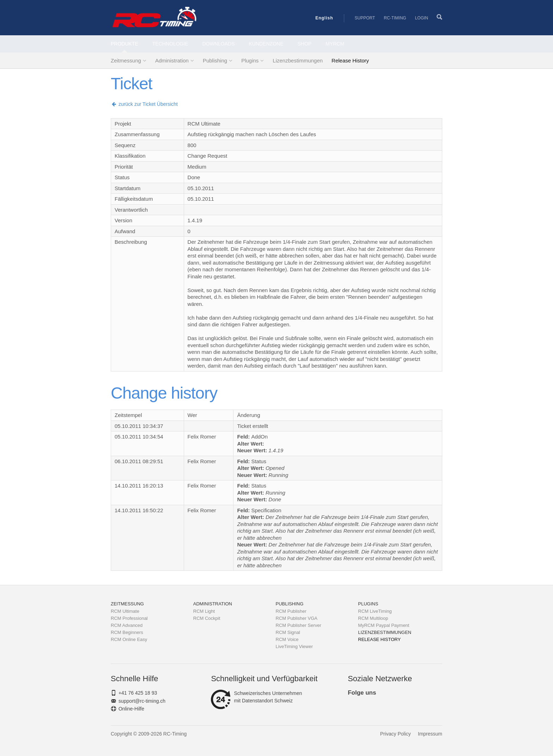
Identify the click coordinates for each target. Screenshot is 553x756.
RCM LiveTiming (375, 611)
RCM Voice (287, 639)
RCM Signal (288, 632)
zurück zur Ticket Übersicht (144, 104)
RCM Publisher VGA (297, 618)
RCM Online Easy (129, 639)
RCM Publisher (291, 611)
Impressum (430, 734)
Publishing (215, 61)
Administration (172, 61)
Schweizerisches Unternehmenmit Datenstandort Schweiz (256, 697)
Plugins (250, 61)
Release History (350, 61)
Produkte (124, 44)
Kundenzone (266, 44)
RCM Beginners (127, 632)
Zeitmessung (126, 61)
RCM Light (204, 611)
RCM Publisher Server (299, 625)
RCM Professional (129, 618)
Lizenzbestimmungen (298, 61)
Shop (305, 44)
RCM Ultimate (125, 611)
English (324, 18)
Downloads (219, 44)
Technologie (170, 44)
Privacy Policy (396, 734)
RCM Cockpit (207, 618)
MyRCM (335, 44)
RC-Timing (395, 18)
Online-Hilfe (131, 709)
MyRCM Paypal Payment (384, 625)
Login (422, 18)
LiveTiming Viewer (294, 646)
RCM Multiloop (373, 618)
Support (365, 18)
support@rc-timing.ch (142, 701)
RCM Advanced (127, 625)
